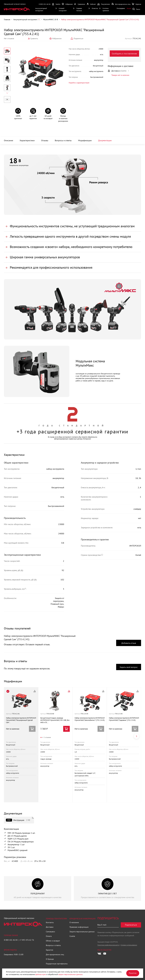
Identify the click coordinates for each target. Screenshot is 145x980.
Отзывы (45, 140)
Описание (9, 140)
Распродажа (121, 8)
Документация (105, 140)
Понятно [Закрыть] (133, 973)
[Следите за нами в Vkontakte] (99, 954)
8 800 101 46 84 (45, 4)
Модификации (85, 140)
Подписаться (131, 925)
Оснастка (95, 8)
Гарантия (49, 950)
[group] (38, 889)
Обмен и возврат (53, 941)
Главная (7, 19)
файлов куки (41, 974)
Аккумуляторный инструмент (41, 9)
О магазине (74, 922)
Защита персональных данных (82, 932)
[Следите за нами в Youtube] (105, 954)
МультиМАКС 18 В (51, 19)
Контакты (50, 922)
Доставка (50, 927)
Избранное (57, 38)
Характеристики (27, 140)
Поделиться (78, 38)
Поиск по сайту (137, 9)
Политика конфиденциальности (108, 945)
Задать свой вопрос (129, 667)
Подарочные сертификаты (57, 964)
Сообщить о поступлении (124, 54)
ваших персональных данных (70, 974)
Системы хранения (106, 9)
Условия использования (129, 945)
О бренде (50, 959)
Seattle (58, 4)
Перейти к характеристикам (79, 83)
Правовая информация (79, 927)
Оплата (49, 936)
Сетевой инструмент (63, 9)
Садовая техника (79, 9)
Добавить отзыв (129, 643)
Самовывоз (50, 932)
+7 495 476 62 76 (27, 940)
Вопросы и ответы (63, 140)
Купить (66, 729)
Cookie (72, 936)
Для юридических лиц (55, 954)
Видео (7, 99)
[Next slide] (7, 93)
